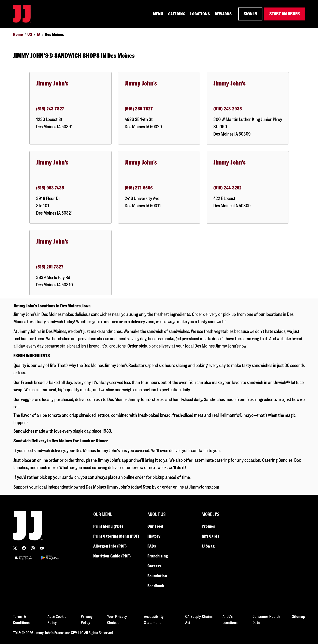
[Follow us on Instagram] (33, 548)
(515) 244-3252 (228, 188)
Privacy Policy (87, 620)
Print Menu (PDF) (108, 526)
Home (18, 34)
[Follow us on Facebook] (24, 548)
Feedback (156, 586)
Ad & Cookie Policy (57, 620)
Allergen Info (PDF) (110, 546)
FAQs (152, 546)
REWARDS (223, 14)
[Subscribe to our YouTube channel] (42, 548)
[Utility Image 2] (50, 558)
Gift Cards (211, 536)
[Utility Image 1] (23, 558)
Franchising (158, 556)
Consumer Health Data (266, 620)
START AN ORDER (285, 14)
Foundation (157, 576)
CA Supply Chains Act (199, 620)
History (154, 536)
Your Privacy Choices (117, 620)
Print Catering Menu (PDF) (116, 536)
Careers (155, 566)
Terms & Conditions (21, 620)
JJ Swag (208, 546)
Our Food (155, 526)
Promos (208, 526)
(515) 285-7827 (139, 109)
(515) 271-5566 (139, 188)
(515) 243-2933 (228, 109)
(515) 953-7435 (50, 188)
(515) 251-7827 (50, 267)
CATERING (177, 14)
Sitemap (299, 617)
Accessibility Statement (154, 620)
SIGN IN (250, 14)
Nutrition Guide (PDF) (112, 556)
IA (39, 34)
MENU (158, 14)
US (30, 34)
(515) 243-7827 (50, 109)
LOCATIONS (200, 14)
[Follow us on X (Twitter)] (15, 548)
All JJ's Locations (230, 620)
